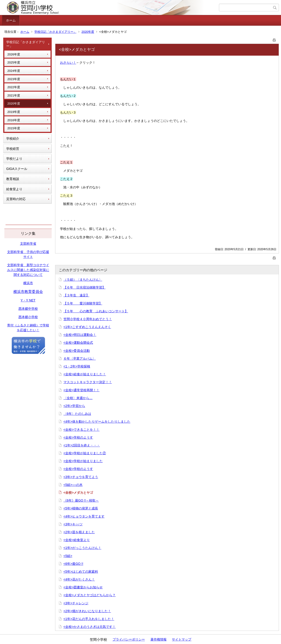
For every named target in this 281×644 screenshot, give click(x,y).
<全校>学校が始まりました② (85, 453)
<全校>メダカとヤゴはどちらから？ (90, 595)
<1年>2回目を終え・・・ (82, 445)
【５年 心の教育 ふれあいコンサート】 (96, 311)
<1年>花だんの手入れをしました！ (89, 619)
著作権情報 (158, 639)
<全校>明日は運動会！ (80, 335)
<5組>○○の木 (73, 485)
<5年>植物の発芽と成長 (81, 508)
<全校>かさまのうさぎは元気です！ (90, 627)
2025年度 (14, 62)
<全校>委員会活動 (77, 351)
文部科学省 (28, 244)
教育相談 (13, 179)
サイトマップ (182, 639)
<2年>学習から (74, 406)
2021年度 (14, 95)
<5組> (68, 556)
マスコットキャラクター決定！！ (88, 382)
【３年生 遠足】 (76, 295)
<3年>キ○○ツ (73, 524)
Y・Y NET (28, 300)
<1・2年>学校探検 (77, 366)
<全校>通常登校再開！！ (81, 390)
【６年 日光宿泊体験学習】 (84, 287)
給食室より (14, 189)
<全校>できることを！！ (81, 430)
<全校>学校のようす (78, 437)
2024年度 (14, 71)
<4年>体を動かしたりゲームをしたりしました (97, 421)
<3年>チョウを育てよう (81, 477)
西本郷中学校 (28, 309)
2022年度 (14, 87)
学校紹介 (13, 138)
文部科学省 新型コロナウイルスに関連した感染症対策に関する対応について (28, 270)
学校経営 (13, 149)
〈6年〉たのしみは (77, 414)
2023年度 (14, 79)
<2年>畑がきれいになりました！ (87, 611)
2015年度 (14, 128)
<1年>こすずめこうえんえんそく (87, 327)
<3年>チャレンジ (76, 603)
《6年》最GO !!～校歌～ (81, 500)
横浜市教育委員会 (28, 292)
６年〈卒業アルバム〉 (80, 358)
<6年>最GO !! (73, 564)
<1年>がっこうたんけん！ (82, 548)
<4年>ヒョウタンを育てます (84, 516)
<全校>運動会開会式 (78, 343)
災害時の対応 (16, 199)
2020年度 (88, 32)
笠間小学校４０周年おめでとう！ (88, 319)
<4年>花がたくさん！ (79, 579)
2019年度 (14, 112)
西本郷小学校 (28, 317)
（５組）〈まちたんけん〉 (83, 280)
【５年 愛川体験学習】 (83, 303)
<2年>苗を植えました (79, 532)
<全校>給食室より (77, 540)
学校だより (14, 159)
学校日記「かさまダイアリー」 (55, 32)
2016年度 (14, 120)
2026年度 (14, 54)
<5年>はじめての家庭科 (81, 572)
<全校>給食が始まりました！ (85, 374)
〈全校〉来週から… (78, 398)
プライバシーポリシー (129, 639)
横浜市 (28, 283)
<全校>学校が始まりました (83, 461)
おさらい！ (68, 63)
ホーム (11, 20)
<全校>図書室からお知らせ (83, 587)
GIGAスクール (17, 169)
